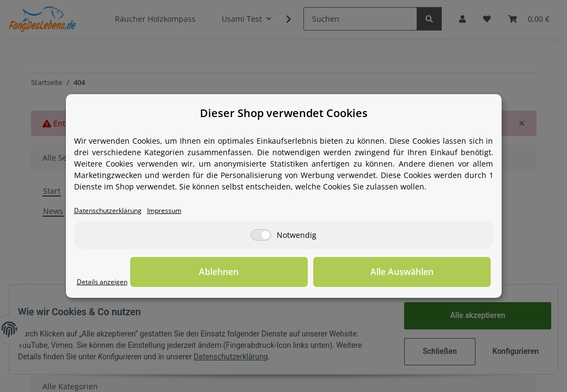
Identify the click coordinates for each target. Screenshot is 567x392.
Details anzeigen (107, 282)
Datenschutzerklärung (115, 211)
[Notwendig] (261, 236)
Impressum (181, 211)
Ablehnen (322, 273)
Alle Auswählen (436, 273)
